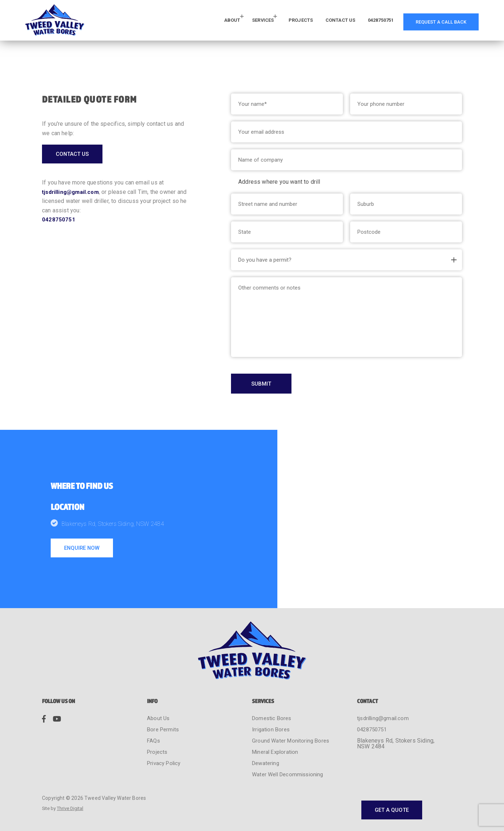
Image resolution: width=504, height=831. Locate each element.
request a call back (438, 21)
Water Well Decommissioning (290, 757)
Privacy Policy (166, 746)
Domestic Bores (273, 701)
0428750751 (371, 21)
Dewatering (267, 746)
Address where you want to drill (279, 182)
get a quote (390, 788)
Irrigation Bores (272, 712)
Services (238, 21)
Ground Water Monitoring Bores (293, 723)
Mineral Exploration (277, 734)
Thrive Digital (73, 791)
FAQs (154, 723)
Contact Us (325, 21)
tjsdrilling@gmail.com (72, 194)
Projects (280, 21)
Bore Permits (164, 712)
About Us (159, 701)
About (204, 21)
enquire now (84, 550)
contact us (75, 155)
